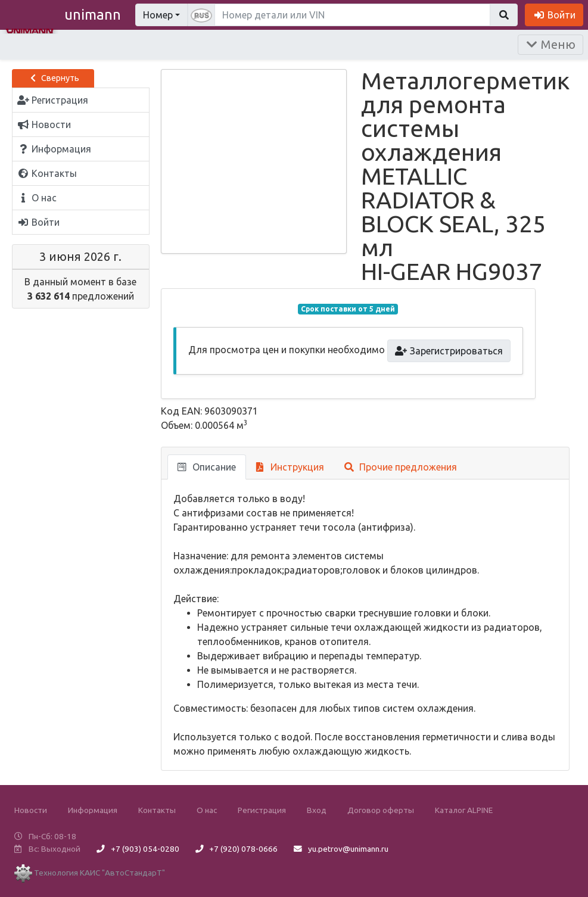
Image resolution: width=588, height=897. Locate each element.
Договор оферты (381, 810)
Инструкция (290, 467)
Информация (93, 810)
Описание (207, 467)
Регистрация (262, 810)
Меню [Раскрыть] (550, 44)
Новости (31, 810)
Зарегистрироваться (449, 351)
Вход (317, 810)
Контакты (157, 810)
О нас (207, 810)
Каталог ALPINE (464, 810)
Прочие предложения (401, 467)
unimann (93, 15)
